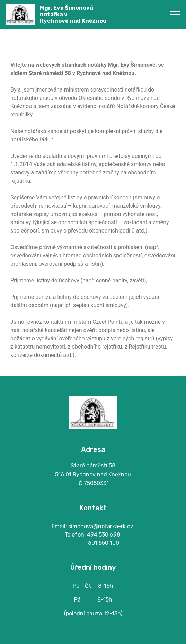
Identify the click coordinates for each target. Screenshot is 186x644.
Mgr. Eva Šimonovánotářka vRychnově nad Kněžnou (73, 14)
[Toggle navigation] (175, 11)
